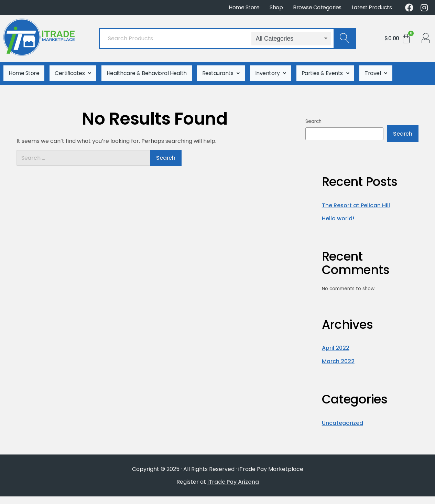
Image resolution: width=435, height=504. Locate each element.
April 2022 (336, 345)
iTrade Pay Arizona (233, 478)
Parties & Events (325, 71)
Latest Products (372, 8)
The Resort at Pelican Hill (356, 202)
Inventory (271, 71)
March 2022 (338, 358)
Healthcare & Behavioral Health (147, 71)
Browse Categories (317, 8)
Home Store (244, 8)
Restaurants (221, 71)
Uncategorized (342, 419)
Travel (376, 71)
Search (313, 118)
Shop (276, 8)
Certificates (73, 71)
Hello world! (338, 215)
